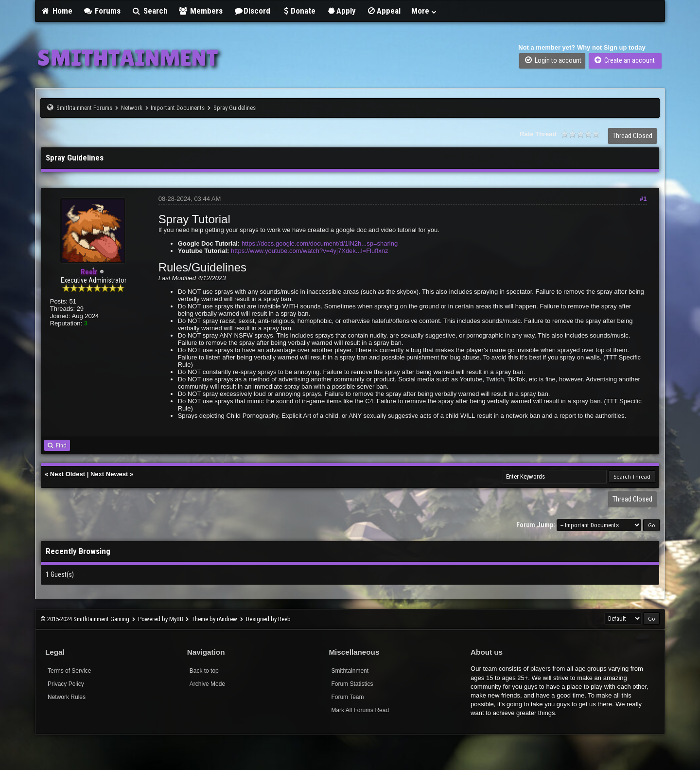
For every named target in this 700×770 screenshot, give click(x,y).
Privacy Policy (66, 684)
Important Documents (178, 108)
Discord (252, 11)
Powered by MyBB (161, 619)
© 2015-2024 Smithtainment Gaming (85, 619)
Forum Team (347, 697)
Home (56, 11)
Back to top (204, 671)
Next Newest (109, 474)
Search (149, 11)
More (424, 11)
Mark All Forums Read (360, 710)
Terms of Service (69, 671)
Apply (341, 11)
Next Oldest (68, 474)
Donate (298, 11)
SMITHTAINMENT (128, 57)
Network (132, 108)
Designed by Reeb (268, 619)
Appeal (384, 11)
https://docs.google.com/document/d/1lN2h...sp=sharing (320, 243)
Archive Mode (207, 684)
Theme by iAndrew (214, 619)
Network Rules (67, 697)
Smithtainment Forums (84, 108)
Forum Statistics (352, 684)
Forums (102, 11)
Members (201, 11)
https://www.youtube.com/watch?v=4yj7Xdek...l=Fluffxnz (309, 251)
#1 (643, 199)
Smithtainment (350, 671)
